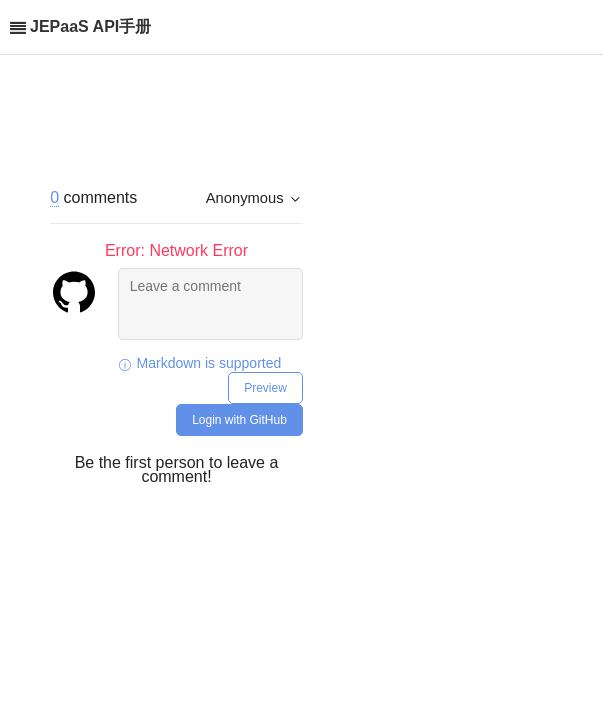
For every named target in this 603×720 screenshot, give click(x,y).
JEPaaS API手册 (90, 26)
